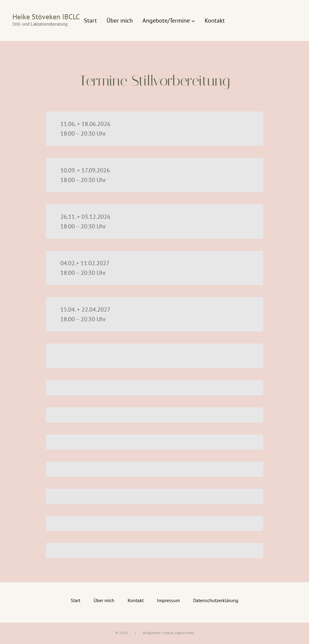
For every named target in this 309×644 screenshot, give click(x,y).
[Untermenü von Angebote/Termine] (193, 20)
